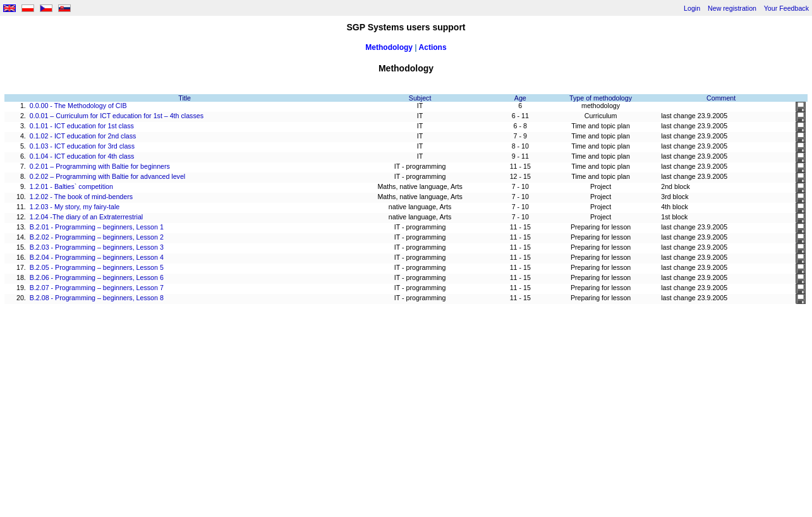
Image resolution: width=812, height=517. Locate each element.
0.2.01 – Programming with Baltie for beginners (100, 166)
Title (185, 98)
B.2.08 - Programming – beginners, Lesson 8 (97, 298)
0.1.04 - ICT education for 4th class (82, 156)
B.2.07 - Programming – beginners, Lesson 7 (97, 288)
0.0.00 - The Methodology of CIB (78, 106)
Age (520, 98)
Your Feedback (786, 8)
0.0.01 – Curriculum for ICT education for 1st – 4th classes (117, 116)
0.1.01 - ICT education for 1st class (82, 126)
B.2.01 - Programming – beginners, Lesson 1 (97, 227)
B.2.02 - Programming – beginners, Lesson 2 (97, 237)
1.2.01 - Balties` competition (71, 186)
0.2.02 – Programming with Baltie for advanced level (107, 176)
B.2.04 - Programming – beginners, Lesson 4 (97, 257)
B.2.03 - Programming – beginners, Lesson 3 (97, 247)
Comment (721, 98)
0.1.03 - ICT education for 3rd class (82, 146)
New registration (732, 8)
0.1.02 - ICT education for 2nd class (83, 136)
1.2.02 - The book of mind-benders (81, 197)
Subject (420, 98)
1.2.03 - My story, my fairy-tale (75, 207)
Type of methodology (601, 98)
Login (692, 8)
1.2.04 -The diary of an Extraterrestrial (86, 217)
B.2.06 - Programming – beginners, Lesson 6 (97, 277)
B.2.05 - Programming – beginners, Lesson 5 (97, 267)
